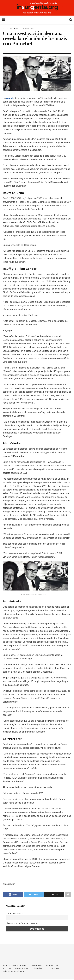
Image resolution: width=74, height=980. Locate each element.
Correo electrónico (15, 914)
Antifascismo (28, 28)
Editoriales (37, 969)
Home (5, 28)
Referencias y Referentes (14, 972)
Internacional (52, 966)
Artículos (7, 969)
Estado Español (19, 966)
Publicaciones (53, 969)
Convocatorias (22, 969)
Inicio (5, 966)
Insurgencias (15, 28)
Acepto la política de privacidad (22, 924)
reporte (10, 98)
